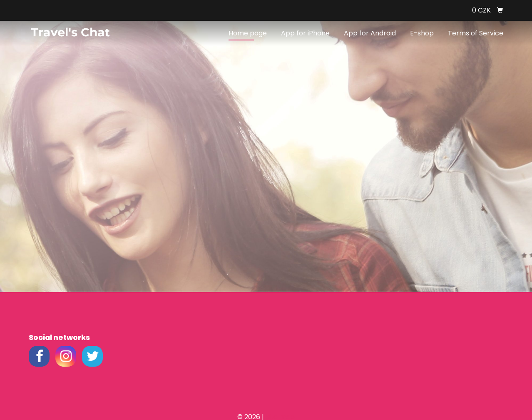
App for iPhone (305, 33)
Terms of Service (476, 33)
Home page (248, 33)
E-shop (422, 33)
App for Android (370, 33)
